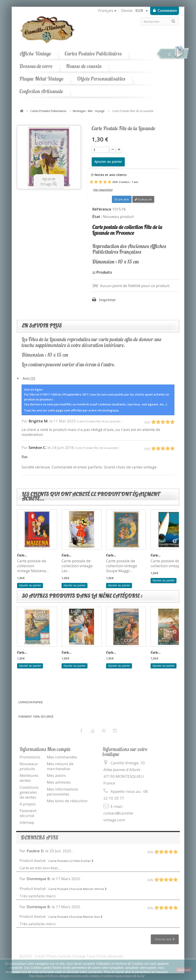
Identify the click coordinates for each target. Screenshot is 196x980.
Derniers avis (39, 838)
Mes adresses (59, 782)
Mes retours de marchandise (60, 766)
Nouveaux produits (29, 766)
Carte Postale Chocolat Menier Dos (76, 917)
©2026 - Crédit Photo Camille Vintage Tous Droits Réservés (71, 956)
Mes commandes (62, 757)
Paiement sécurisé (28, 813)
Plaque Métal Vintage (41, 79)
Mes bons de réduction (67, 801)
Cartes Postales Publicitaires (93, 54)
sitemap (27, 822)
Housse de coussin (84, 66)
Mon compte (59, 749)
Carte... (22, 555)
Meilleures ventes (29, 778)
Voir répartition (103, 190)
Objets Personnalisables (101, 79)
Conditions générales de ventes (29, 792)
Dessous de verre (36, 66)
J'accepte (184, 970)
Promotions (30, 757)
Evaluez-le (143, 199)
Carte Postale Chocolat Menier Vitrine (78, 889)
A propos (28, 804)
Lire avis (122, 199)
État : (97, 217)
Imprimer (107, 300)
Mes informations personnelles (62, 792)
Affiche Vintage (35, 54)
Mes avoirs (56, 775)
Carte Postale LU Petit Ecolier (71, 861)
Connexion (167, 10)
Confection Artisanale (41, 91)
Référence (102, 209)
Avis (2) (29, 378)
